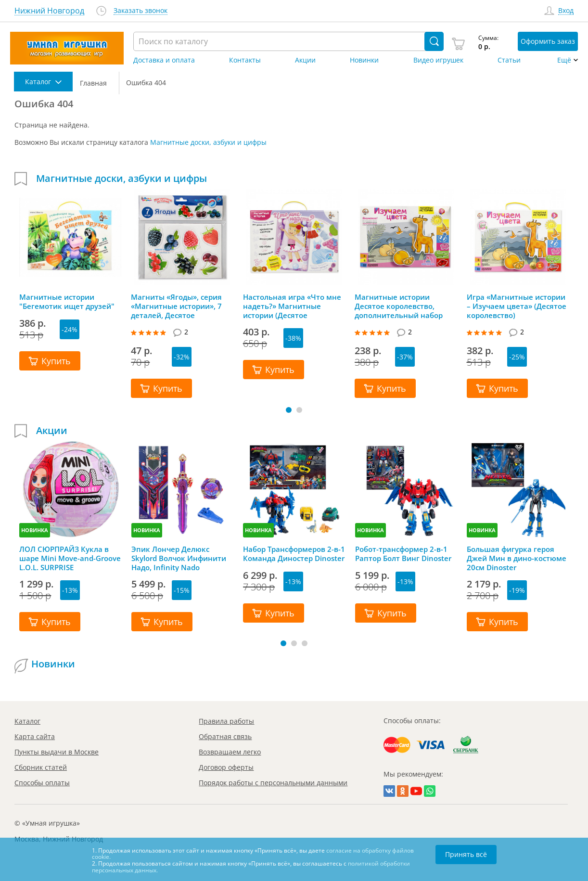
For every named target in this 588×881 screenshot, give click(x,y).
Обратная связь (225, 736)
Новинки (364, 60)
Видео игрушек (438, 60)
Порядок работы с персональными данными (273, 783)
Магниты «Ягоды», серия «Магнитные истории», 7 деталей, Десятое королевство (176, 306)
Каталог (27, 721)
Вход (566, 11)
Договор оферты (226, 767)
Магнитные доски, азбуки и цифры (208, 142)
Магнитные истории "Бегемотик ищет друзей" (67, 302)
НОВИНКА (35, 530)
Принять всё (466, 854)
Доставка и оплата (164, 60)
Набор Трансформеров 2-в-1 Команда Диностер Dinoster (294, 554)
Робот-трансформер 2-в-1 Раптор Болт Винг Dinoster (403, 554)
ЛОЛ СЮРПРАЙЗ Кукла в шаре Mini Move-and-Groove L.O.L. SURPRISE (70, 558)
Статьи (509, 60)
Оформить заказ (548, 41)
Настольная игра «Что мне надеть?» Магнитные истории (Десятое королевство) (292, 306)
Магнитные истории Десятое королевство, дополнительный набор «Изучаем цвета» (399, 306)
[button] (289, 410)
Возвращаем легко (230, 752)
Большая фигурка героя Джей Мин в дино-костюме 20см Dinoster (517, 558)
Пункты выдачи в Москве (57, 752)
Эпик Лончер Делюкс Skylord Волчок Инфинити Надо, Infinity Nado (179, 558)
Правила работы (226, 721)
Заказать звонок (141, 11)
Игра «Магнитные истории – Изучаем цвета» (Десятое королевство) (517, 306)
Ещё (564, 60)
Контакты (245, 60)
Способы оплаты (42, 783)
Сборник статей (41, 767)
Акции (305, 60)
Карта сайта (35, 736)
